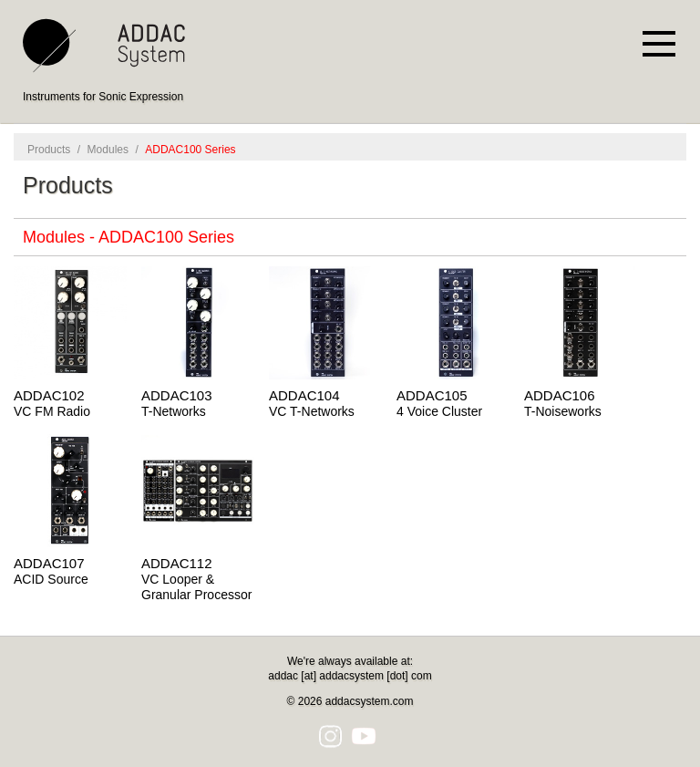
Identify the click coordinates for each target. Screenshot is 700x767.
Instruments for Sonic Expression (103, 97)
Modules (108, 150)
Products (49, 150)
